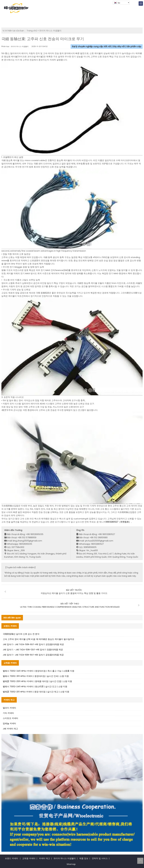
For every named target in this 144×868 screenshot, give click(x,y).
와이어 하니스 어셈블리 (50, 31)
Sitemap (71, 864)
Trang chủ (32, 31)
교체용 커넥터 (29, 858)
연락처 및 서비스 (100, 858)
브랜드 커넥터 (12, 858)
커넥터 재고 (45, 858)
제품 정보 (84, 858)
